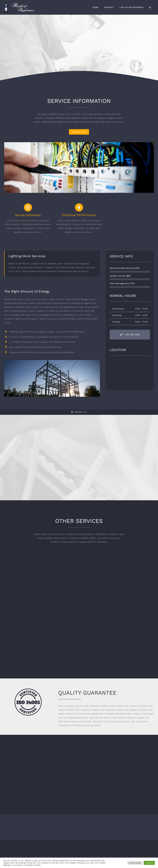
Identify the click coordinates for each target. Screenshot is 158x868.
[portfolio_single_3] (79, 143)
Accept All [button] (149, 863)
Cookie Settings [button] (135, 863)
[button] (150, 7)
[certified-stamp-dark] (28, 690)
